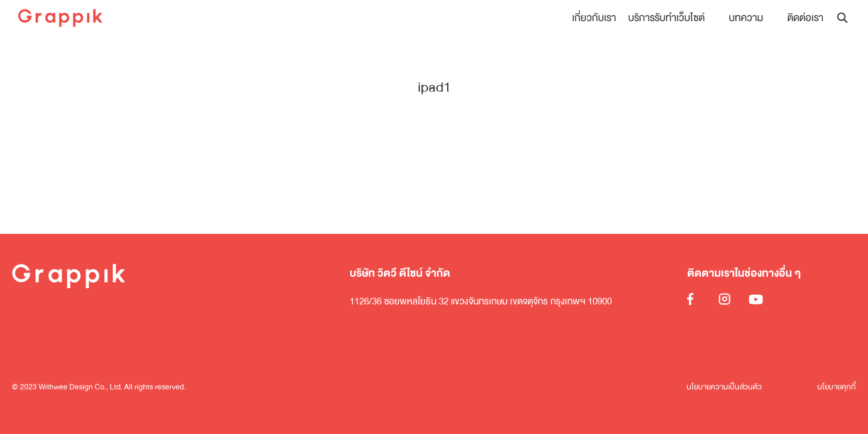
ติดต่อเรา (805, 18)
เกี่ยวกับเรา (594, 18)
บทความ (746, 18)
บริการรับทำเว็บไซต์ (666, 18)
